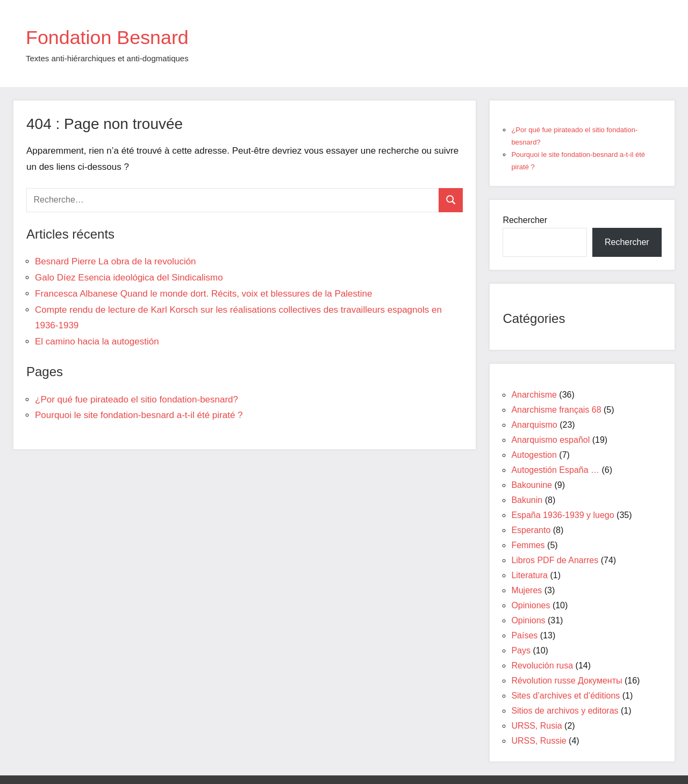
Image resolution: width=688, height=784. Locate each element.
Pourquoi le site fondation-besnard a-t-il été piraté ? (139, 415)
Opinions (528, 620)
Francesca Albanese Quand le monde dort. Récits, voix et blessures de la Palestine (203, 294)
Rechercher (525, 220)
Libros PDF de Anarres (555, 560)
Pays (521, 650)
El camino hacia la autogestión (97, 341)
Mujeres (526, 590)
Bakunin (527, 500)
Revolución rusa (542, 666)
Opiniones (531, 605)
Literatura (529, 575)
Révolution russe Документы (567, 681)
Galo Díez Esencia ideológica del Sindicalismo (129, 278)
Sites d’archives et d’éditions (565, 696)
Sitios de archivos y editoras (565, 711)
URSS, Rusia (536, 726)
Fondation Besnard (117, 37)
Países (524, 635)
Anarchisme (534, 395)
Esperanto (531, 530)
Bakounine (532, 485)
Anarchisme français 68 (556, 410)
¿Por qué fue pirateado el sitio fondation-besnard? (137, 400)
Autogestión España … (555, 470)
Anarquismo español (550, 440)
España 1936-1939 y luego (562, 515)
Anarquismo (534, 425)
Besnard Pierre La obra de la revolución (116, 261)
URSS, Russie (539, 741)
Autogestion (534, 455)
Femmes (528, 545)
